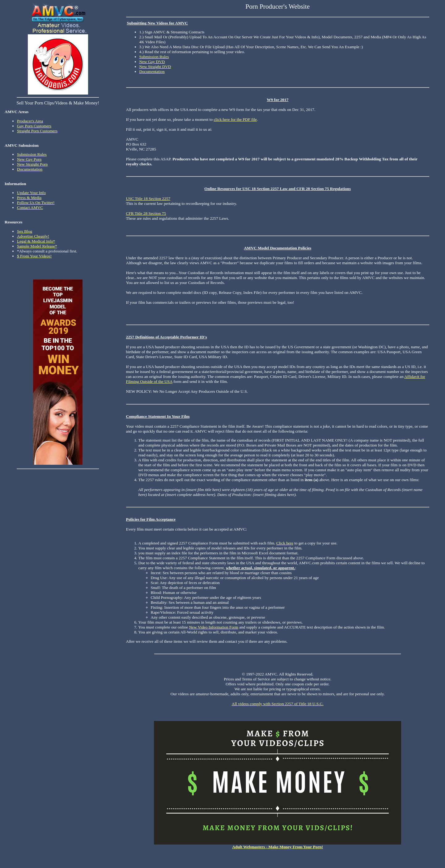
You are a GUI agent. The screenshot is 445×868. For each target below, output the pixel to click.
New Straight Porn (32, 164)
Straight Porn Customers (37, 131)
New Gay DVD (152, 62)
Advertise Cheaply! (33, 236)
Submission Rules (32, 154)
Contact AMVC (30, 207)
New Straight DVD (155, 67)
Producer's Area (30, 121)
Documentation (30, 169)
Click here (285, 543)
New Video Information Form (214, 627)
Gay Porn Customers (34, 126)
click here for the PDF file (235, 119)
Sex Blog (25, 231)
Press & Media (29, 198)
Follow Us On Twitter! (36, 203)
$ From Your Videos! (34, 256)
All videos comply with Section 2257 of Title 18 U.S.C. (278, 704)
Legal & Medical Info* (36, 241)
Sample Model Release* (37, 246)
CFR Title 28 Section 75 (146, 213)
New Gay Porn (29, 159)
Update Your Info (31, 193)
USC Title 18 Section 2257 (148, 199)
